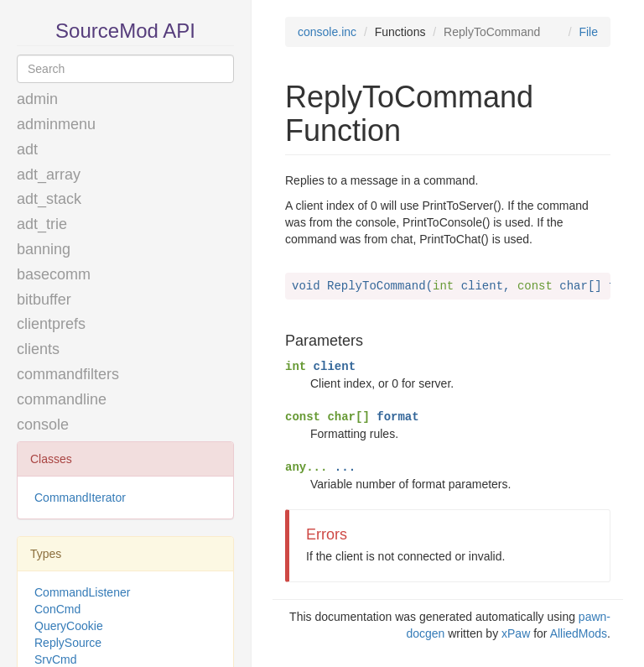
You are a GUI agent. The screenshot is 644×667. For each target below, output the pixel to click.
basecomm (54, 274)
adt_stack (49, 199)
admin (37, 99)
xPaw (516, 633)
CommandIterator (80, 498)
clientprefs (51, 324)
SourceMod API (125, 31)
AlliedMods (579, 633)
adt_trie (42, 224)
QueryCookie (69, 626)
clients (38, 349)
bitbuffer (44, 300)
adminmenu (56, 124)
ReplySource (68, 643)
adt (27, 149)
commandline (62, 399)
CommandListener (82, 592)
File (588, 32)
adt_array (49, 175)
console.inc (327, 32)
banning (44, 249)
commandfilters (68, 374)
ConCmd (57, 609)
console (43, 425)
